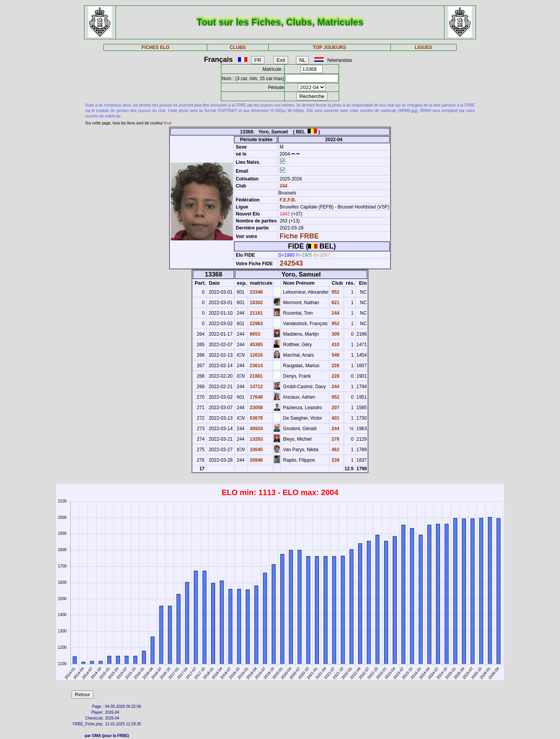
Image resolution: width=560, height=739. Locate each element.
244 (283, 186)
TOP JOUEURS (329, 47)
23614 (256, 366)
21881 (256, 376)
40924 (256, 429)
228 (335, 376)
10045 (256, 450)
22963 (256, 324)
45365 (256, 345)
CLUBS (238, 47)
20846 (256, 460)
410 (335, 345)
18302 (256, 303)
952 (335, 292)
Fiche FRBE (299, 236)
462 (335, 450)
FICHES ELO (156, 47)
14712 (256, 387)
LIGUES (423, 47)
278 (335, 439)
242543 (291, 263)
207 (335, 408)
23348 (256, 292)
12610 (256, 355)
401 (335, 418)
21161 (256, 313)
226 (335, 366)
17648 (256, 397)
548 (335, 355)
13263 (256, 439)
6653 (254, 334)
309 (335, 334)
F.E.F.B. (288, 200)
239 (335, 460)
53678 (256, 418)
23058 (256, 408)
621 (335, 303)
